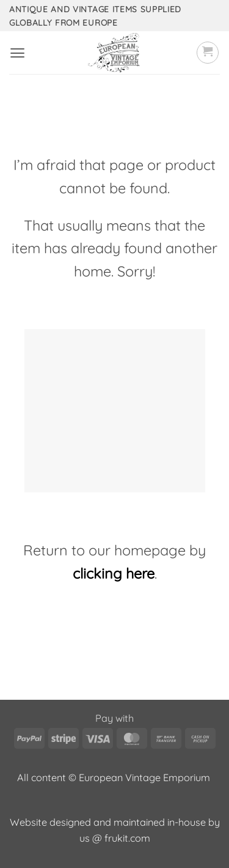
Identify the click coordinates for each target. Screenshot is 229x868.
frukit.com (127, 838)
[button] (17, 53)
